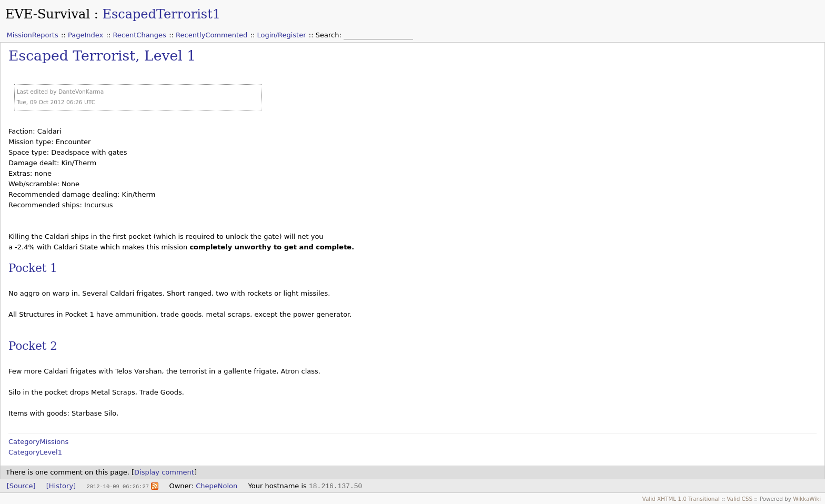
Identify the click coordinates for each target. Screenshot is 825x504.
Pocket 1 (33, 268)
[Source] (21, 486)
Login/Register (282, 35)
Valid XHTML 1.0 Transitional (681, 499)
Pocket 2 (33, 346)
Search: (330, 35)
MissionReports (33, 35)
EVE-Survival (48, 14)
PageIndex (85, 35)
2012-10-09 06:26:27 (117, 486)
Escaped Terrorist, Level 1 (102, 56)
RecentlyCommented (212, 35)
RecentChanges (139, 35)
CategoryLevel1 (35, 452)
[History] (61, 486)
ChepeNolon (217, 486)
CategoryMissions (38, 442)
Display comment (164, 472)
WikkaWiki (807, 499)
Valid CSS (740, 499)
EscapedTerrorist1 (161, 14)
